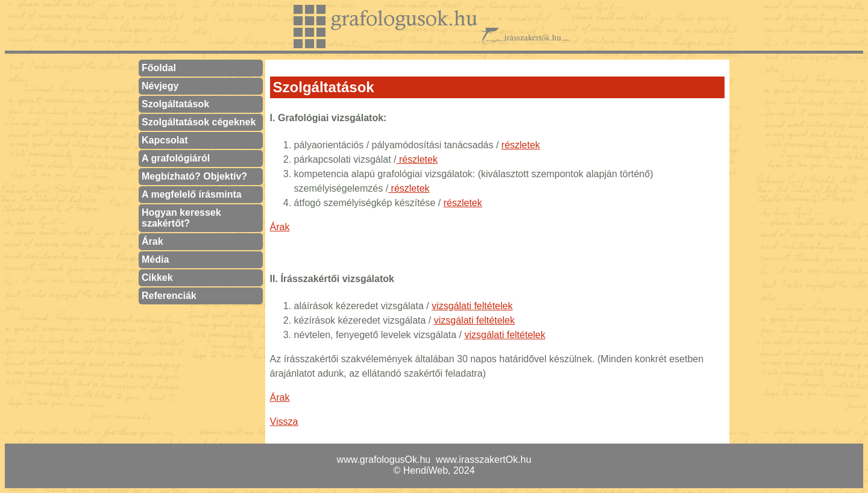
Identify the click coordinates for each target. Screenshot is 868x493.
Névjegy (160, 86)
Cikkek (157, 278)
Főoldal (159, 68)
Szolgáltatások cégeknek (199, 122)
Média (155, 259)
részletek (521, 145)
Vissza (284, 422)
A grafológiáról (176, 158)
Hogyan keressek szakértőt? (181, 218)
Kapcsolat (165, 140)
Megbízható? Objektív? (194, 176)
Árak (153, 241)
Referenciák (169, 296)
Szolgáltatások (175, 104)
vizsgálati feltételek (472, 306)
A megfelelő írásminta (192, 194)
